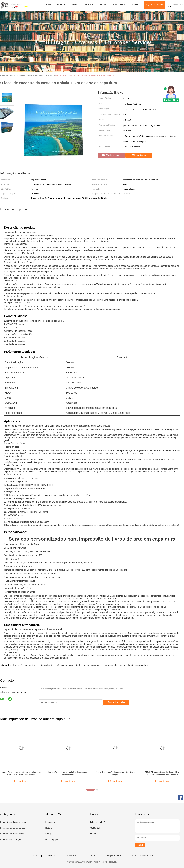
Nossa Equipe (51, 840)
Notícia (135, 4)
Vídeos (75, 4)
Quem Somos (73, 856)
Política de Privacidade (142, 856)
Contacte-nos (119, 4)
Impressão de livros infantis (12, 834)
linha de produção (98, 822)
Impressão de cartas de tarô (13, 828)
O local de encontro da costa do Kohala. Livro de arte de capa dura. (85, 75)
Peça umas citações (155, 5)
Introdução (50, 822)
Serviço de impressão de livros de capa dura (78, 665)
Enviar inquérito (116, 702)
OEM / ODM (96, 828)
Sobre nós (89, 4)
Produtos (61, 4)
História (49, 828)
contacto (139, 155)
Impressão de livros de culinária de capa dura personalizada (68, 773)
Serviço (49, 834)
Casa (49, 4)
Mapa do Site (114, 856)
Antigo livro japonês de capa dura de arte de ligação (115, 773)
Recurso (103, 4)
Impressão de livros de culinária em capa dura (126, 665)
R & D (93, 834)
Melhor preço (111, 155)
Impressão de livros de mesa (13, 822)
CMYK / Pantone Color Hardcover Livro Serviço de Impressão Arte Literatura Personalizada (162, 774)
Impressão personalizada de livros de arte (33, 665)
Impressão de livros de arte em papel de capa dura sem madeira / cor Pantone (21, 773)
